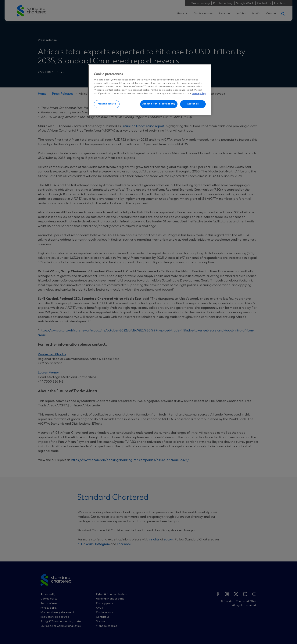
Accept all (193, 104)
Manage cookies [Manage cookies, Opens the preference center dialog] (107, 104)
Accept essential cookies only (159, 104)
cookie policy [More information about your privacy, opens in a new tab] (199, 94)
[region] (150, 90)
